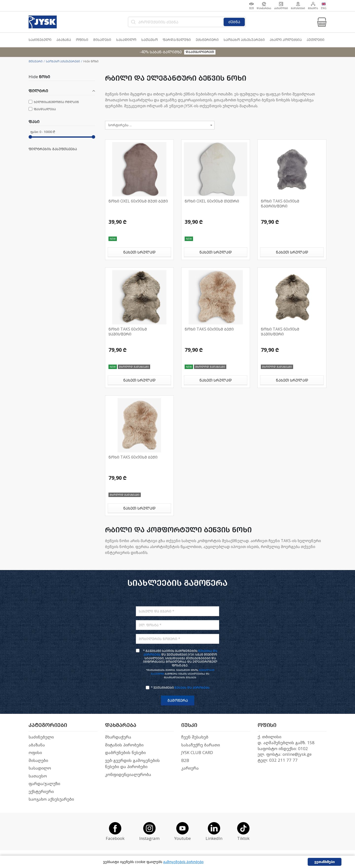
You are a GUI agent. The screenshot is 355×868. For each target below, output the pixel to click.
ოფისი (35, 753)
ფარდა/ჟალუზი (44, 784)
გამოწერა (178, 700)
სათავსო (38, 776)
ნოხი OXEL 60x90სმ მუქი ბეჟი (138, 201)
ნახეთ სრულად (139, 252)
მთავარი (35, 61)
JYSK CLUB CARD (197, 753)
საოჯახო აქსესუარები (63, 61)
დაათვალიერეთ (200, 52)
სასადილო (40, 768)
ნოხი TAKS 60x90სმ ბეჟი (209, 329)
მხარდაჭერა (118, 737)
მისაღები (38, 761)
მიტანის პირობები (124, 745)
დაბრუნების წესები (125, 753)
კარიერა (190, 768)
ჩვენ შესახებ (195, 737)
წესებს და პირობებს (192, 688)
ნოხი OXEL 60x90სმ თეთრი (212, 201)
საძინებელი (41, 737)
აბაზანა (37, 745)
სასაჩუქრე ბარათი (201, 745)
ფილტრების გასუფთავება (53, 149)
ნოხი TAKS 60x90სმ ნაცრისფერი (280, 204)
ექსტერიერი (41, 792)
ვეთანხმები (325, 862)
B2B (185, 761)
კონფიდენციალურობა (128, 775)
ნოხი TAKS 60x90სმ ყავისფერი (128, 332)
